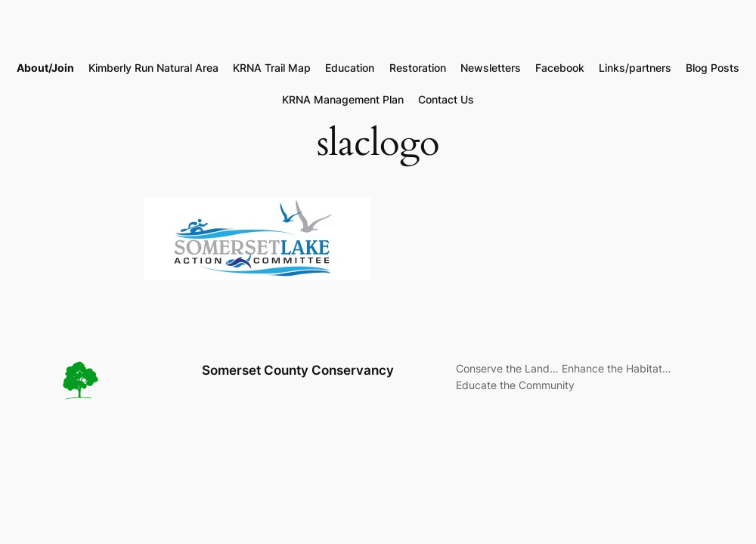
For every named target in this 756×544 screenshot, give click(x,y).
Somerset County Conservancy (298, 370)
